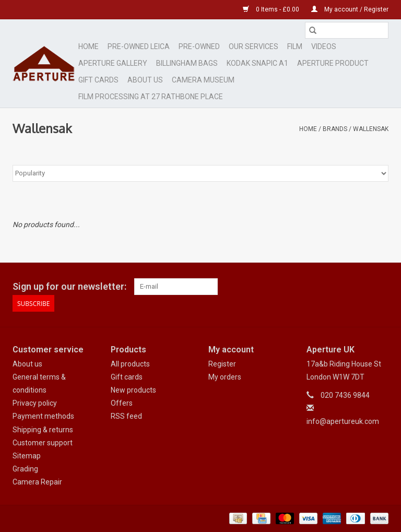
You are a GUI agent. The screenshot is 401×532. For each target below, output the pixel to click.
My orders (225, 377)
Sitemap (27, 456)
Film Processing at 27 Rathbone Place (151, 97)
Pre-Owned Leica (139, 46)
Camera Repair (37, 482)
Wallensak (371, 129)
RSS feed (126, 416)
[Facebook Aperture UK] (344, 287)
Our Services (253, 46)
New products (133, 390)
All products (130, 364)
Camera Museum (203, 80)
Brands (335, 129)
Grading (25, 469)
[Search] (347, 30)
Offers (122, 403)
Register (222, 364)
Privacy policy (35, 403)
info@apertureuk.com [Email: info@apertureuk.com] (343, 421)
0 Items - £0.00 (272, 9)
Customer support (43, 443)
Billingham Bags (187, 63)
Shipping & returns (43, 430)
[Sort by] (200, 173)
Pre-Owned (199, 46)
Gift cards (98, 80)
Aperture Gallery (113, 63)
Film (295, 46)
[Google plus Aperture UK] (362, 287)
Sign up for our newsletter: (69, 286)
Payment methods (43, 416)
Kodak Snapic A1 (257, 63)
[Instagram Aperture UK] (380, 287)
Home (89, 46)
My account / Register (350, 9)
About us (27, 364)
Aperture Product (333, 63)
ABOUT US (145, 80)
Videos (324, 46)
